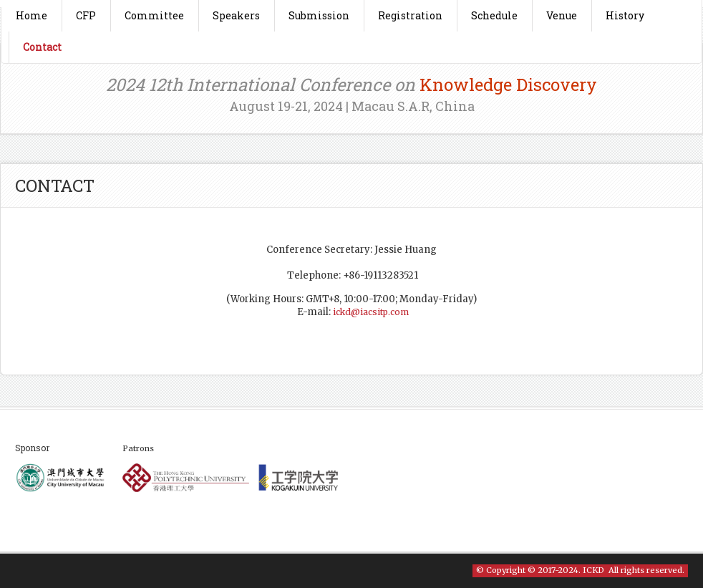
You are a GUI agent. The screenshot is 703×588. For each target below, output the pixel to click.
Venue (562, 15)
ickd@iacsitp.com (371, 312)
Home (31, 15)
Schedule (494, 15)
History (625, 15)
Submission (319, 15)
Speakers (236, 15)
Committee (154, 15)
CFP (86, 15)
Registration (410, 15)
